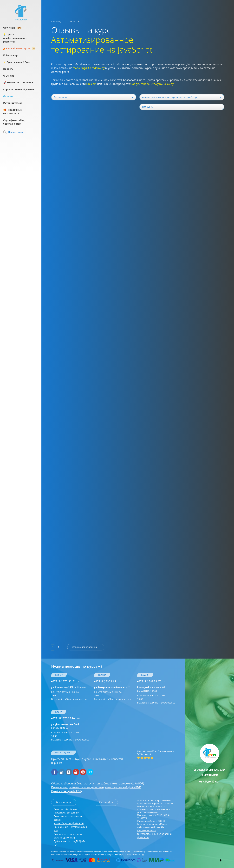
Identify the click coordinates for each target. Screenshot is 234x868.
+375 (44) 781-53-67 (151, 681)
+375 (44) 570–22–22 (66, 681)
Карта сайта (106, 802)
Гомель (145, 675)
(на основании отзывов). (156, 753)
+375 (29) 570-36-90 (66, 718)
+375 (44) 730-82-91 (108, 681)
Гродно (102, 675)
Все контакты (64, 802)
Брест (58, 712)
